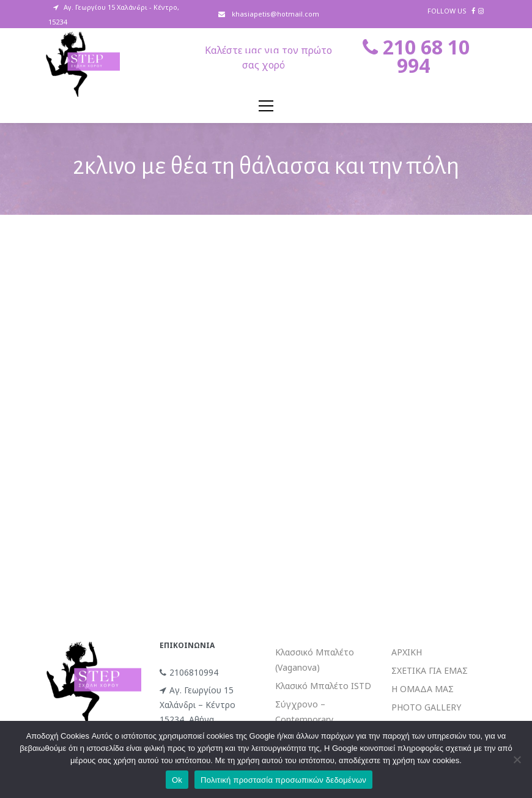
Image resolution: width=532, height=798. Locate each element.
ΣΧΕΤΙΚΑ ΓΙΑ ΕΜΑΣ (430, 670)
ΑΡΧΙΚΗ (407, 652)
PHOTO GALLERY (426, 707)
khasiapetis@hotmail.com (275, 14)
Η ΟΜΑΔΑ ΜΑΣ (423, 689)
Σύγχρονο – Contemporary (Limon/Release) (308, 719)
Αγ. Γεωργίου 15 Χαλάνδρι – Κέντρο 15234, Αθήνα (198, 705)
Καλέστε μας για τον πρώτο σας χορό (268, 58)
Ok (177, 780)
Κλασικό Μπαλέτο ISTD (323, 686)
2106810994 (189, 672)
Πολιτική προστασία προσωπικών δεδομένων (283, 780)
